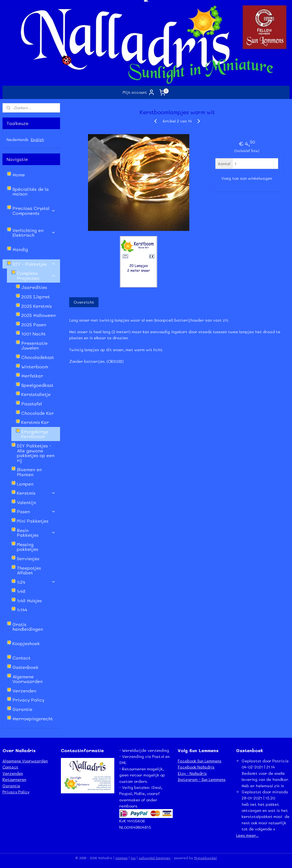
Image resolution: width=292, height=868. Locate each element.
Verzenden (24, 691)
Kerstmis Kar (35, 422)
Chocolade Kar (38, 413)
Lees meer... (247, 835)
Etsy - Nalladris (192, 773)
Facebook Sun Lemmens (200, 761)
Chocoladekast (38, 357)
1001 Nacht (33, 334)
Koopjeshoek (26, 643)
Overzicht (84, 302)
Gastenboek (25, 667)
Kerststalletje (36, 394)
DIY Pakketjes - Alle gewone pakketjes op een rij (36, 453)
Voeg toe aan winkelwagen (247, 178)
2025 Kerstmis (37, 306)
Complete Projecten (36, 276)
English (37, 140)
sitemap (122, 858)
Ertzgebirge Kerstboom (35, 434)
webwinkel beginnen (155, 858)
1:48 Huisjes (29, 600)
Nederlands (18, 140)
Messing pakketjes (28, 547)
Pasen (36, 511)
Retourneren (14, 779)
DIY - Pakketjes (34, 264)
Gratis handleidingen (28, 627)
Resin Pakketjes (36, 533)
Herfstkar (32, 376)
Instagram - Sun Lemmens (202, 779)
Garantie (22, 709)
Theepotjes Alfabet (29, 570)
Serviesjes (28, 558)
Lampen (25, 484)
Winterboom (35, 367)
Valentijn (26, 502)
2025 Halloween (38, 315)
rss (133, 858)
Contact (21, 658)
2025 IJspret (36, 297)
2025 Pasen (34, 324)
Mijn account (139, 92)
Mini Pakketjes (33, 521)
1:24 (36, 582)
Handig (20, 249)
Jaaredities (34, 287)
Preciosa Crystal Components (34, 211)
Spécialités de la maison (31, 191)
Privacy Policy (28, 700)
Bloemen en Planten (29, 472)
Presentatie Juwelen (34, 346)
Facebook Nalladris (196, 767)
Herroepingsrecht (33, 719)
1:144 (22, 610)
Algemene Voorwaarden (28, 679)
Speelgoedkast (37, 385)
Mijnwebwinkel (205, 858)
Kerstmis (36, 493)
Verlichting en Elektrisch (34, 233)
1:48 (21, 591)
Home (19, 175)
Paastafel (32, 404)
